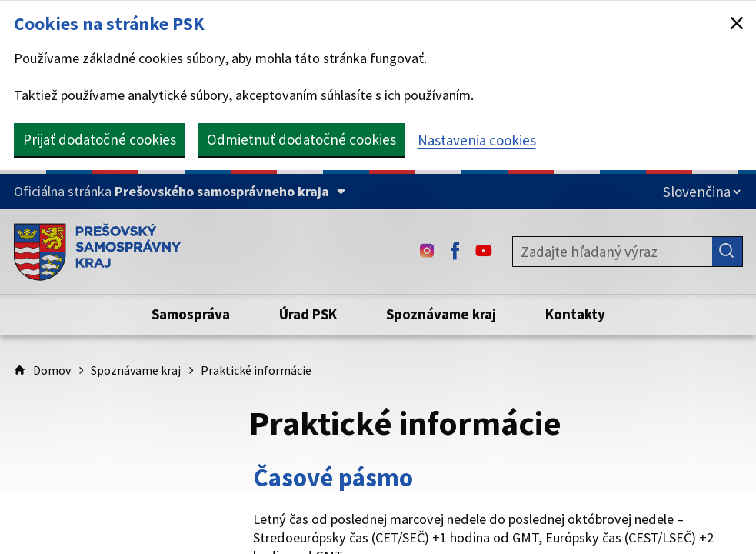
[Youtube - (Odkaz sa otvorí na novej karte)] (484, 252)
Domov (52, 370)
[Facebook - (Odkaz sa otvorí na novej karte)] (455, 252)
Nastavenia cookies (477, 140)
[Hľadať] (728, 252)
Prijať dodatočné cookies (100, 139)
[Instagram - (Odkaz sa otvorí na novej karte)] (427, 252)
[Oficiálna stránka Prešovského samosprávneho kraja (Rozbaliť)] (180, 192)
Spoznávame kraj (136, 370)
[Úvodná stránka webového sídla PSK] (98, 252)
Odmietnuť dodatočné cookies (301, 139)
